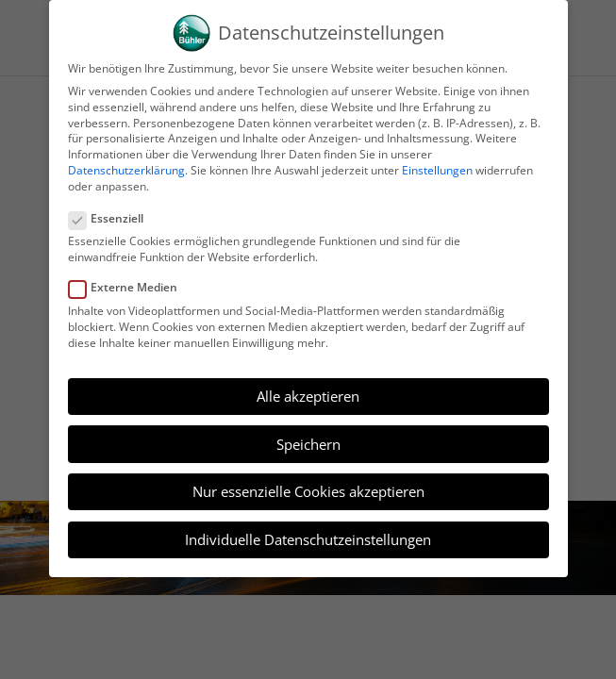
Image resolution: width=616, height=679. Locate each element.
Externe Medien (131, 288)
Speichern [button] (308, 444)
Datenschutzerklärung (126, 170)
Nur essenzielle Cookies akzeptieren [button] (308, 491)
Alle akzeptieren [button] (308, 396)
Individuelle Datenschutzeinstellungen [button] (308, 539)
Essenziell (114, 219)
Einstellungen (437, 170)
